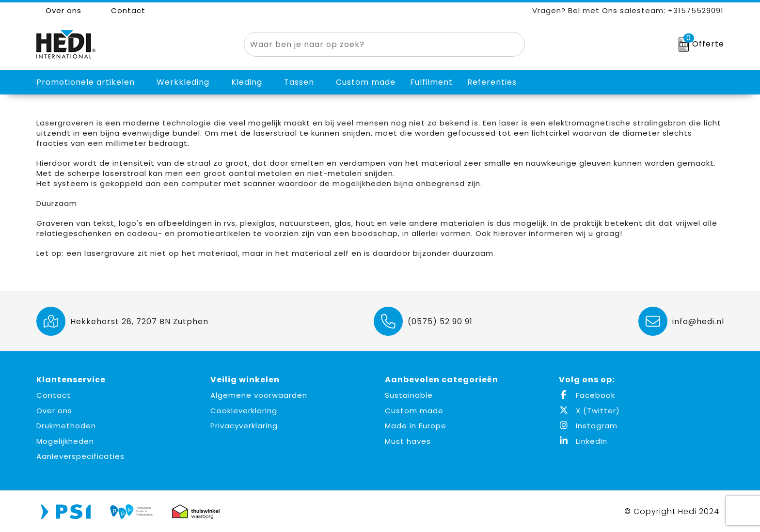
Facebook (587, 395)
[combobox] (373, 44)
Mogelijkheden (65, 441)
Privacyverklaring (244, 426)
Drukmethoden (66, 426)
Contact (123, 10)
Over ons (59, 10)
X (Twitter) (589, 411)
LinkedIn (583, 441)
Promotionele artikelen (86, 82)
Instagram (588, 426)
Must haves (408, 441)
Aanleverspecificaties (80, 456)
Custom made (414, 411)
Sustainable (409, 395)
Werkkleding (183, 82)
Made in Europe (416, 426)
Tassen (299, 82)
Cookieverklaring (244, 411)
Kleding (247, 82)
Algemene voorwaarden (259, 395)
